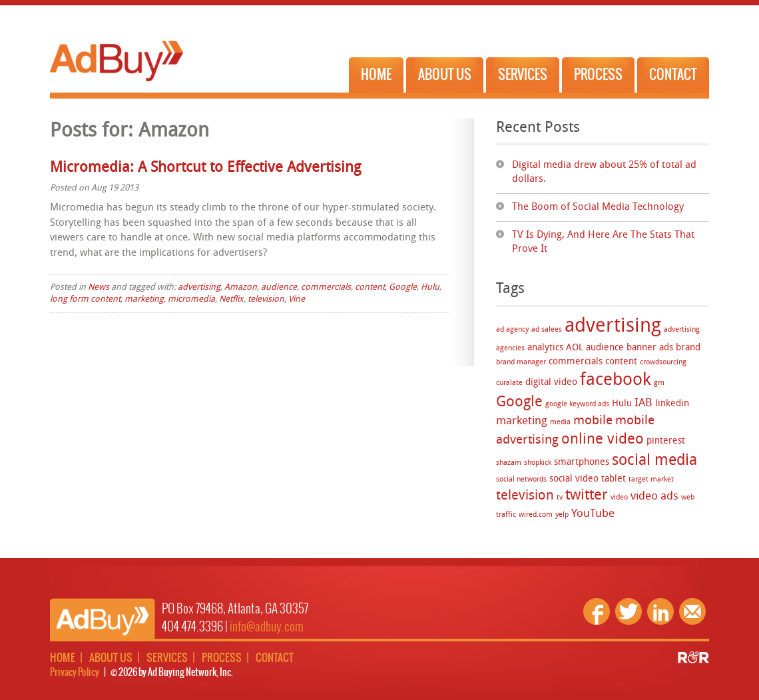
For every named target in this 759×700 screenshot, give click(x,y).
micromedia (191, 299)
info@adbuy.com (267, 627)
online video (603, 440)
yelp (562, 515)
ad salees (547, 330)
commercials (576, 362)
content (621, 362)
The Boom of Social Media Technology (598, 207)
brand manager (521, 363)
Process (598, 75)
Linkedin (660, 611)
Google (519, 403)
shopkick (538, 463)
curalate (509, 383)
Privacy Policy (75, 673)
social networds (521, 480)
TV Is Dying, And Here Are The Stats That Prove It (603, 242)
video (619, 498)
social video (574, 479)
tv (560, 498)
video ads (654, 497)
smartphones (582, 463)
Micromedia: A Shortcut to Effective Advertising (205, 168)
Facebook (597, 611)
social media (654, 461)
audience (605, 348)
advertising (613, 327)
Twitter (629, 611)
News (99, 287)
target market (651, 480)
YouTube (593, 514)
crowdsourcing (663, 363)
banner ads (650, 348)
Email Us (692, 611)
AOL (575, 348)
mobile (593, 421)
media (560, 423)
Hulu (622, 404)
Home (376, 75)
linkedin (672, 404)
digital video (551, 383)
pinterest (666, 441)
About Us (445, 75)
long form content (85, 299)
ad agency (512, 330)
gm (659, 383)
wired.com (536, 515)
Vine (297, 299)
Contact (673, 75)
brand (688, 348)
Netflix (231, 299)
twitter (587, 496)
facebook (616, 381)
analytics (545, 348)
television (525, 496)
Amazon (241, 287)
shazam (509, 463)
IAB (643, 403)
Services (523, 75)
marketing (522, 421)
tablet (614, 479)
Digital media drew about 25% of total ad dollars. (604, 173)
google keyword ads (577, 405)
